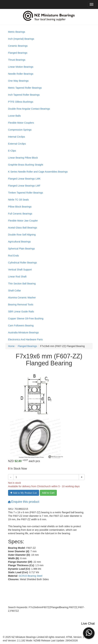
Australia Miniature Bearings (23, 332)
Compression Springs (20, 130)
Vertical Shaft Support (20, 270)
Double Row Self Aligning (22, 235)
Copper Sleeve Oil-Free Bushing (26, 319)
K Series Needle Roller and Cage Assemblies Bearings (38, 172)
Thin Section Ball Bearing (22, 284)
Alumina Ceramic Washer (22, 298)
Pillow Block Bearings (20, 207)
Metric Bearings (17, 32)
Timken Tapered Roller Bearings (26, 193)
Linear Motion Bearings (21, 67)
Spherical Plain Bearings (21, 249)
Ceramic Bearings (18, 46)
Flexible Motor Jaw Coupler (23, 221)
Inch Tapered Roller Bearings (24, 95)
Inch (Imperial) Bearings (21, 39)
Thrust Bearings (17, 60)
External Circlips (17, 144)
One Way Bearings (18, 81)
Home (11, 346)
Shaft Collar (14, 291)
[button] (89, 633)
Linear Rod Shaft (17, 277)
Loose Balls (14, 116)
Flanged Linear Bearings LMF (24, 186)
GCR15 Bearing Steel (31, 576)
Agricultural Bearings (19, 242)
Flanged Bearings (18, 53)
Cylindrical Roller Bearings (22, 263)
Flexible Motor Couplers (21, 123)
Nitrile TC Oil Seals (18, 200)
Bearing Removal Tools (21, 305)
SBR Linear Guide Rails (21, 312)
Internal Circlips (16, 137)
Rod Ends (13, 256)
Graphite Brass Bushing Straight (26, 165)
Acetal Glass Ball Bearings (23, 228)
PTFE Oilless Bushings (21, 102)
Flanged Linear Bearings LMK (24, 179)
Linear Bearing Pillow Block (23, 158)
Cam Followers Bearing (21, 325)
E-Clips (12, 151)
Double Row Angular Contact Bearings (29, 109)
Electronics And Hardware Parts (25, 339)
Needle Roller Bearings (21, 74)
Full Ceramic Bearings (20, 214)
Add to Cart (48, 493)
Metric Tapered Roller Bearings (25, 88)
